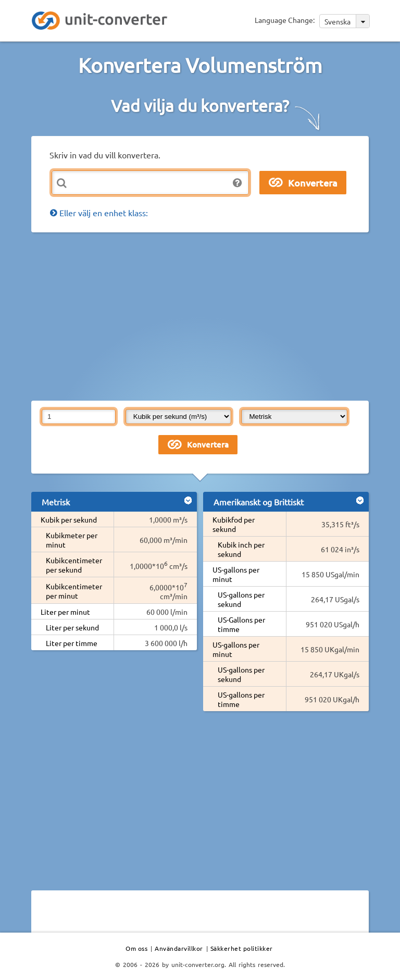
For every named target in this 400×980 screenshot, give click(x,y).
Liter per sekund (72, 627)
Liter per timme (72, 643)
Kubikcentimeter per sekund (74, 565)
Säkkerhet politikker (242, 948)
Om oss (136, 948)
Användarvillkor (179, 948)
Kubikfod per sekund (234, 524)
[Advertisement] (216, 316)
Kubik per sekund (69, 519)
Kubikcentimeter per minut (74, 591)
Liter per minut (65, 612)
